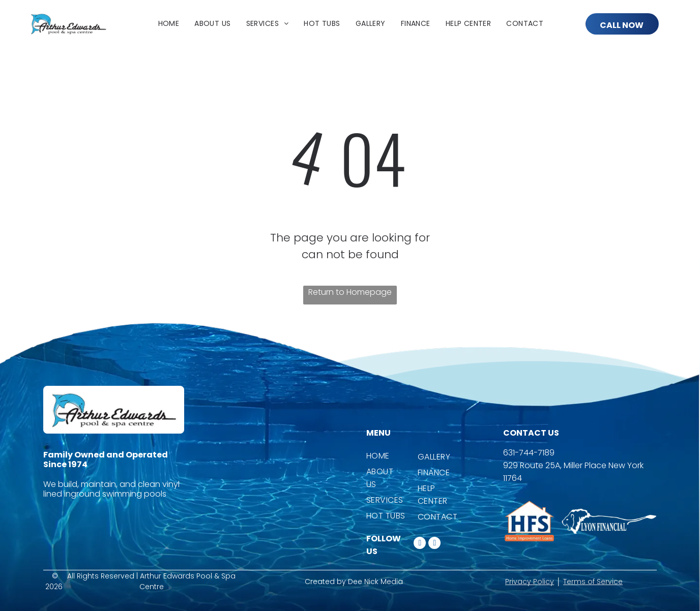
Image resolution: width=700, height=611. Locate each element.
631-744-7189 (529, 453)
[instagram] (434, 544)
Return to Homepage (350, 292)
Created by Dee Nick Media (354, 582)
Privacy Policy (530, 582)
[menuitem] (169, 24)
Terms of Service (593, 582)
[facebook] (420, 544)
